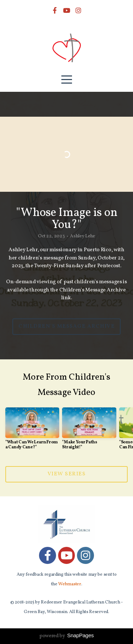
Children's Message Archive (66, 326)
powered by (66, 636)
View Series (67, 474)
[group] (32, 431)
